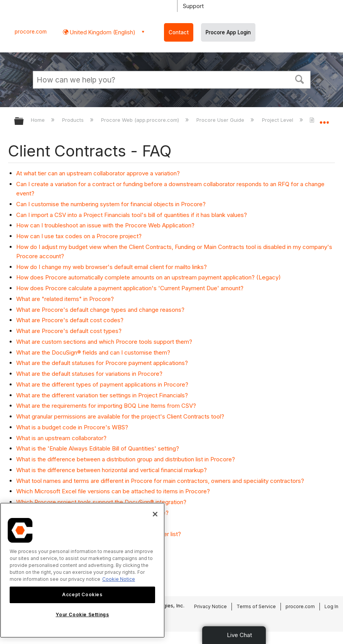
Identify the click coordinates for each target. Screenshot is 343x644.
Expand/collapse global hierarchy (24, 122)
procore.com (31, 32)
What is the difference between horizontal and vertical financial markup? (112, 470)
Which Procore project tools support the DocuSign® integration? (101, 502)
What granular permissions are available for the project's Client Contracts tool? (120, 416)
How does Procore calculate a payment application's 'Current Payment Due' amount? (130, 288)
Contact (179, 32)
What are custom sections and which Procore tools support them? (104, 342)
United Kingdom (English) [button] (102, 32)
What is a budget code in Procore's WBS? (72, 427)
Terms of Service (256, 606)
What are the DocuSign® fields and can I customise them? (93, 352)
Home (39, 120)
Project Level (278, 120)
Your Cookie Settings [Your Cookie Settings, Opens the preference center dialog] (82, 615)
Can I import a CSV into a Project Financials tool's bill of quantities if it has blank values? (132, 215)
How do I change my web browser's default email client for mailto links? (112, 267)
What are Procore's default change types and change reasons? (100, 310)
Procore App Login (228, 32)
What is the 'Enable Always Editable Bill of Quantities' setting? (98, 448)
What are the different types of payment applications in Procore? (102, 384)
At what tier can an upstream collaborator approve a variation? (98, 173)
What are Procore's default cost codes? (70, 320)
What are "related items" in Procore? (65, 299)
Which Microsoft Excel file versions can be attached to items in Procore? (113, 491)
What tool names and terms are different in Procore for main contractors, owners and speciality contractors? (160, 481)
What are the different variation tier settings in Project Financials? (102, 395)
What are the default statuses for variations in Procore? (89, 374)
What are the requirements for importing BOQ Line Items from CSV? (106, 406)
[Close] (155, 514)
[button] (299, 79)
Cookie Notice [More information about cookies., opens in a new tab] (119, 579)
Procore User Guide (221, 120)
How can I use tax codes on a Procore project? (79, 236)
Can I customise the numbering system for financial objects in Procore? (111, 204)
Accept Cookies (82, 594)
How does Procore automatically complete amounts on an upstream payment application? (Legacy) (149, 277)
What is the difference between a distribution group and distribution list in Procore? (126, 459)
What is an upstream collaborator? (61, 438)
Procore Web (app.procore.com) (141, 120)
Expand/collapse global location (324, 119)
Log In (331, 606)
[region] (82, 570)
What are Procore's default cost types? (69, 331)
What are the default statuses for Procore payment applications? (102, 363)
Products (74, 120)
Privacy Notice (210, 606)
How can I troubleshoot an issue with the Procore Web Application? (105, 225)
